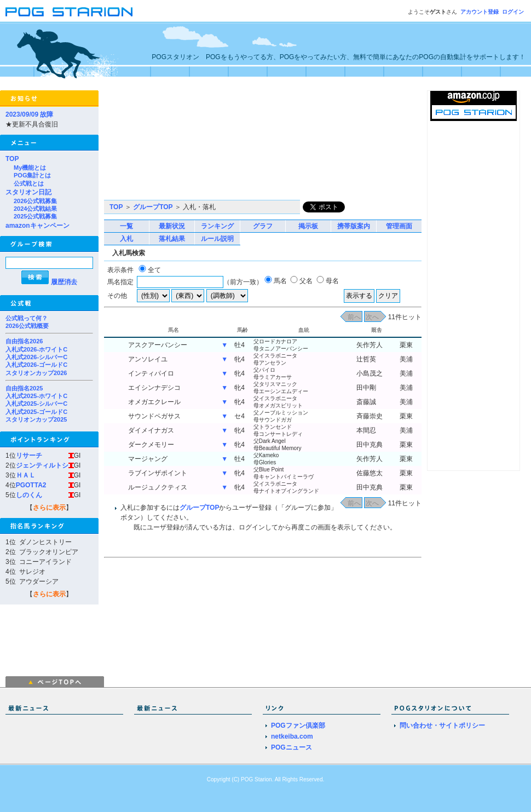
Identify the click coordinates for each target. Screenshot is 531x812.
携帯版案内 (354, 226)
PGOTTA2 (31, 485)
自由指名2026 (24, 341)
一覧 (126, 226)
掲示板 (308, 226)
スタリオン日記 (28, 192)
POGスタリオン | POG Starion (69, 12)
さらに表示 (49, 508)
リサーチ (29, 456)
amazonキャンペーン (37, 226)
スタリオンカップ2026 (36, 373)
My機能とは (30, 168)
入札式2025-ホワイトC (36, 396)
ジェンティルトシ (42, 465)
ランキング (217, 226)
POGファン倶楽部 (298, 725)
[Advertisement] (164, 145)
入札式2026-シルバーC (36, 357)
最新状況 (172, 226)
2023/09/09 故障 (29, 114)
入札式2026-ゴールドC (36, 365)
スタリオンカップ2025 (36, 419)
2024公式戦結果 (35, 209)
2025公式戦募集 (35, 216)
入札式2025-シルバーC (36, 404)
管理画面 (399, 226)
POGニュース (292, 747)
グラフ (263, 226)
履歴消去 (64, 282)
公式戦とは (29, 183)
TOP (12, 159)
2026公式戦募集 (35, 201)
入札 (126, 239)
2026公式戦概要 (27, 326)
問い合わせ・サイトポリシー (442, 725)
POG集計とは (32, 175)
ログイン (513, 12)
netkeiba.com (292, 736)
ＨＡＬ (26, 475)
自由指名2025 (24, 388)
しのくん (29, 495)
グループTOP (153, 207)
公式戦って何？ (27, 318)
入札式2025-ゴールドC (36, 412)
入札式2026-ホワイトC (36, 349)
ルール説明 (217, 239)
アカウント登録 (480, 12)
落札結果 (172, 239)
